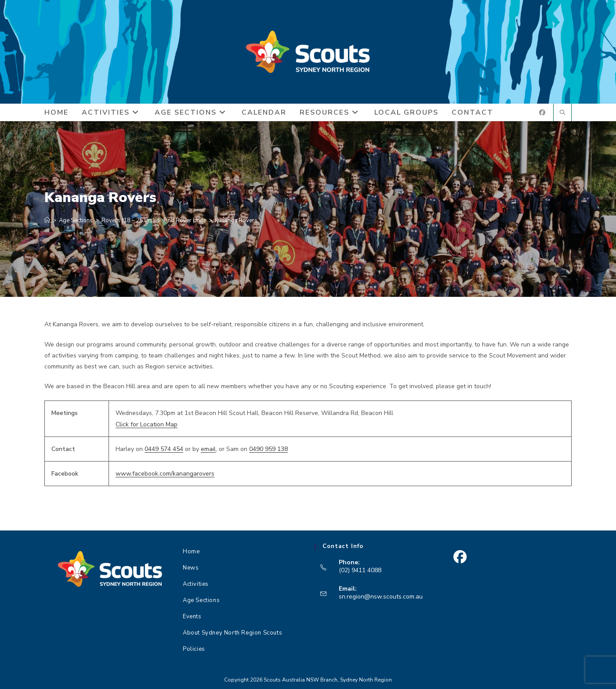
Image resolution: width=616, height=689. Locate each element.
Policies (194, 649)
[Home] (47, 220)
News (191, 568)
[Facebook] (460, 557)
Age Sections (201, 600)
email (208, 449)
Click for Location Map (147, 424)
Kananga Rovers (236, 220)
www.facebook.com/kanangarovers (165, 474)
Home (191, 552)
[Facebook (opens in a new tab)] (542, 113)
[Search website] (562, 113)
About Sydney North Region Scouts (232, 633)
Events (192, 617)
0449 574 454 (164, 449)
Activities (196, 584)
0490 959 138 (268, 449)
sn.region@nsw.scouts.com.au (381, 597)
